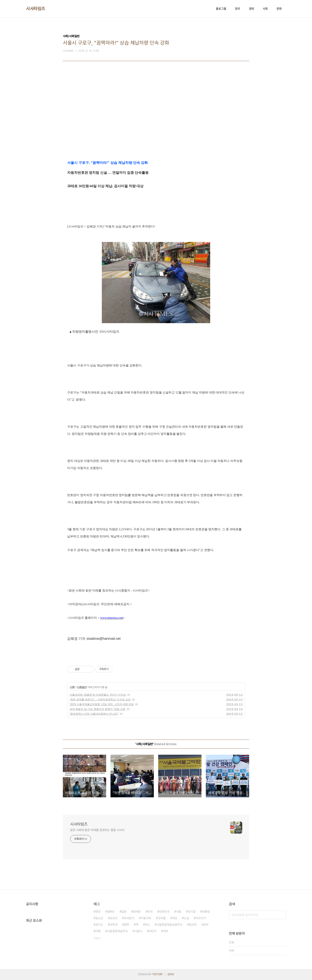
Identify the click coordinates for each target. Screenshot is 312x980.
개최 (166, 931)
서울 (179, 912)
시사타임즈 (36, 9)
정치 (237, 9)
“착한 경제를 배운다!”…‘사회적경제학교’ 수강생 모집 (100, 700)
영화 (127, 925)
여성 (175, 918)
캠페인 (111, 912)
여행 (98, 931)
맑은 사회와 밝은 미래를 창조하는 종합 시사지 (97, 830)
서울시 (138, 931)
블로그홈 (221, 9)
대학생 (114, 925)
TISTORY (157, 974)
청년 (98, 912)
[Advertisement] (156, 119)
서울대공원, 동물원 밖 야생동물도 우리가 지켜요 (98, 695)
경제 (251, 9)
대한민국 (164, 912)
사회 (265, 9)
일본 (124, 912)
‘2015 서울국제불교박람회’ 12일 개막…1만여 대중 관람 (102, 704)
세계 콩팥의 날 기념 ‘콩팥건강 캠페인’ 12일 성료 (97, 709)
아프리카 (201, 918)
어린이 (153, 931)
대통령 (206, 912)
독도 (147, 925)
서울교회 (146, 918)
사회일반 (82, 687)
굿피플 (162, 918)
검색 (282, 915)
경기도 (99, 925)
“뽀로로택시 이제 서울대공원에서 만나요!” (94, 714)
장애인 (137, 912)
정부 (206, 925)
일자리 (193, 925)
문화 (279, 9)
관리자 (171, 974)
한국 (150, 912)
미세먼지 (129, 918)
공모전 (114, 918)
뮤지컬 (192, 912)
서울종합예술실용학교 (169, 925)
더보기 (97, 938)
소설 (186, 918)
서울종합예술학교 (117, 931)
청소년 (99, 918)
